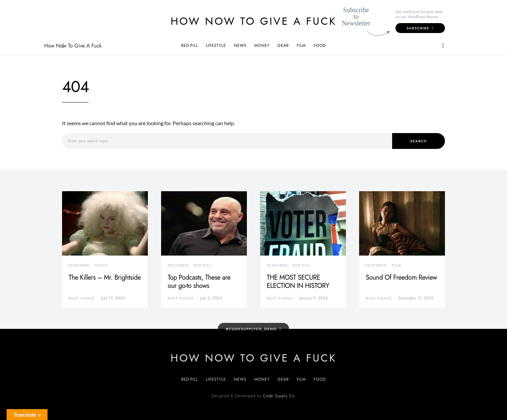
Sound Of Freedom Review (401, 278)
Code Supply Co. (279, 396)
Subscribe (420, 28)
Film (301, 46)
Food (320, 46)
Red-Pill (190, 46)
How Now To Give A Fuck (254, 21)
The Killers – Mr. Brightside (105, 278)
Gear (283, 46)
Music (101, 265)
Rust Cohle (82, 298)
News (240, 46)
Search (419, 141)
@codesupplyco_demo (251, 329)
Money (262, 46)
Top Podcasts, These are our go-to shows (199, 282)
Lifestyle (216, 46)
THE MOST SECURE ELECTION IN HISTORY (298, 282)
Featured (79, 265)
